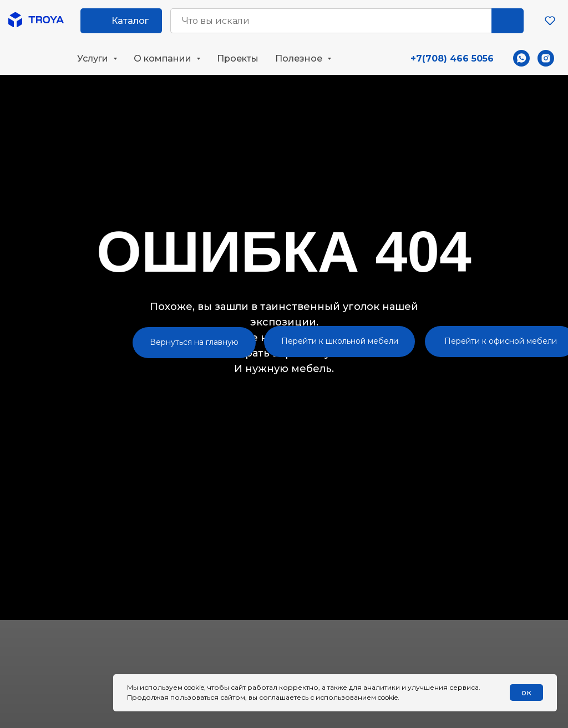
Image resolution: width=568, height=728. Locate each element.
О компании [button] (164, 58)
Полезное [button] (300, 58)
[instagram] (546, 58)
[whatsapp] (521, 58)
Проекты (238, 58)
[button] (550, 20)
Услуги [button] (94, 58)
